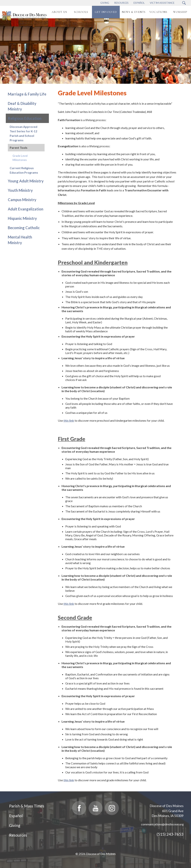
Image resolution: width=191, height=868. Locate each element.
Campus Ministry (22, 200)
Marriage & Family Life (27, 94)
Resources (18, 835)
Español (16, 816)
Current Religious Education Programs (24, 170)
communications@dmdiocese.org (162, 824)
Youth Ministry (20, 190)
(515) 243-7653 (170, 834)
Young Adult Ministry (26, 181)
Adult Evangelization (26, 209)
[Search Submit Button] (184, 3)
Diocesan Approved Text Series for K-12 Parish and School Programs (24, 133)
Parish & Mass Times (27, 806)
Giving (15, 825)
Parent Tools (19, 148)
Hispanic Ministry (22, 218)
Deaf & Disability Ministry (22, 106)
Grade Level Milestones (20, 158)
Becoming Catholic (24, 228)
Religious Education (25, 118)
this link (69, 420)
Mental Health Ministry (20, 240)
